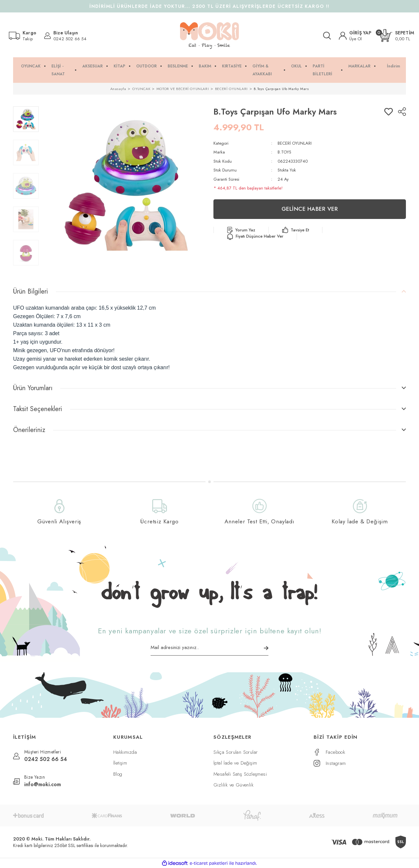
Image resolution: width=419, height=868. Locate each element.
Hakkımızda (125, 752)
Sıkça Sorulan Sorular (236, 752)
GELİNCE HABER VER (310, 209)
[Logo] (209, 36)
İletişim (120, 763)
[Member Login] (355, 36)
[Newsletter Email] (209, 650)
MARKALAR (359, 66)
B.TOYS (284, 152)
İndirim (393, 66)
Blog (118, 774)
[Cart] (397, 36)
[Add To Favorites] (389, 112)
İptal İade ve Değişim (235, 763)
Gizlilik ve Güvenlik (233, 785)
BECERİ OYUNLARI (295, 143)
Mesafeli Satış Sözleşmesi (240, 774)
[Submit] (266, 648)
